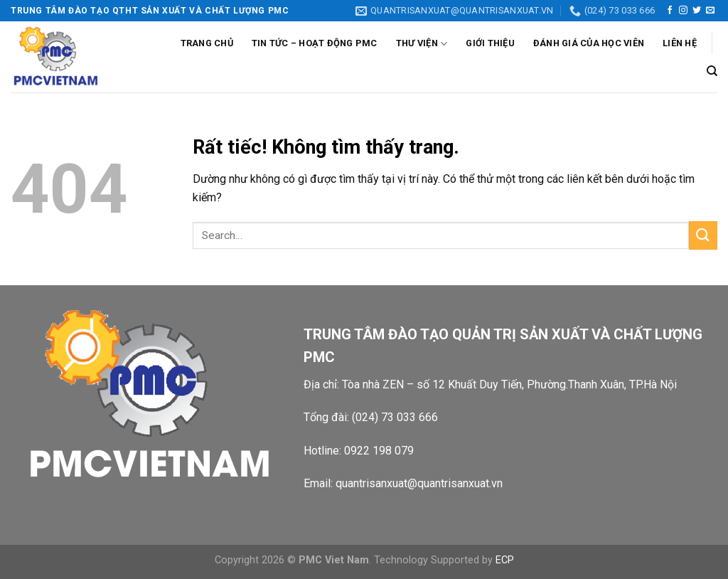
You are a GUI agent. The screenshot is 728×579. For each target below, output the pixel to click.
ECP (505, 560)
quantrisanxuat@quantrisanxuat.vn (419, 483)
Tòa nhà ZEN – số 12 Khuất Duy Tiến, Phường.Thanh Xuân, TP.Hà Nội (511, 384)
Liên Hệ (680, 43)
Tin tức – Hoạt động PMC (315, 43)
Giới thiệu (490, 43)
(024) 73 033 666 (395, 417)
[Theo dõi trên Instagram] (683, 11)
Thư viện (422, 44)
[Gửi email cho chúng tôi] (710, 11)
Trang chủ (207, 43)
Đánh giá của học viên (589, 43)
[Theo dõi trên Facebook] (670, 11)
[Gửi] (703, 235)
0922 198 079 (379, 451)
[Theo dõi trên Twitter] (697, 11)
